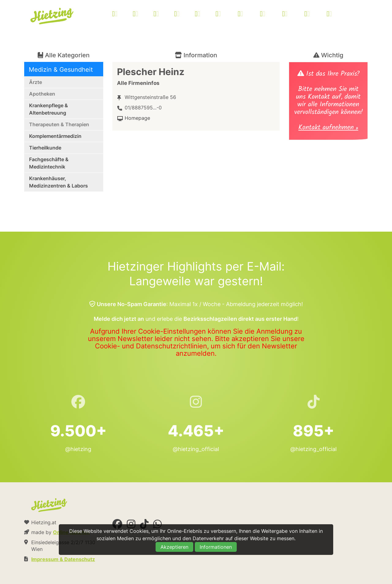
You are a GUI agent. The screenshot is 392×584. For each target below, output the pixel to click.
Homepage (137, 118)
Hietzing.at (52, 16)
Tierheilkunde (45, 148)
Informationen (216, 547)
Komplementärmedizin (55, 136)
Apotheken (42, 94)
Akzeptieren (174, 547)
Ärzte (36, 82)
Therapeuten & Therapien (59, 124)
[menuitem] (230, 15)
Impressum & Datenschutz (63, 559)
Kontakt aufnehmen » (328, 128)
